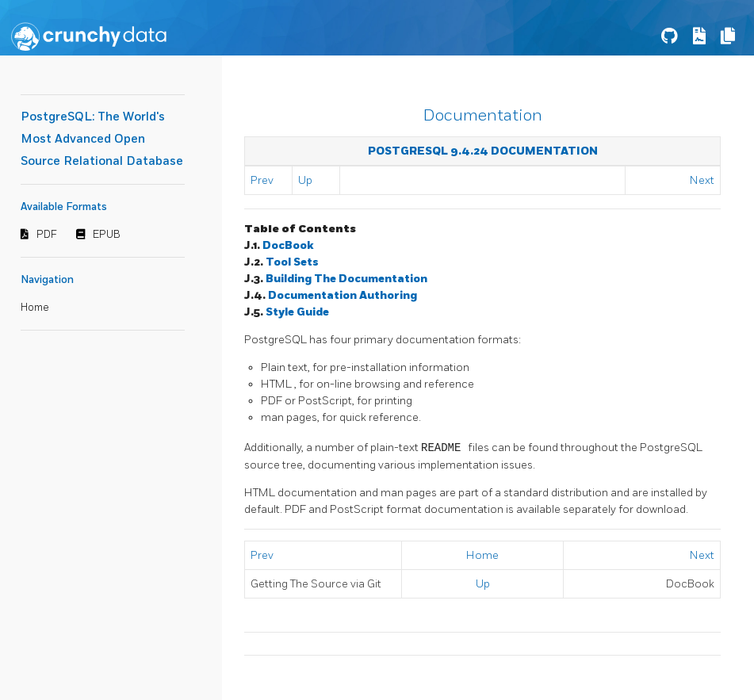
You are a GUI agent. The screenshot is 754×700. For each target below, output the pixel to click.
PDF (47, 235)
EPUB (107, 235)
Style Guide (297, 312)
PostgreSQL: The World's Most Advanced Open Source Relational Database (102, 139)
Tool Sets (292, 262)
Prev (262, 180)
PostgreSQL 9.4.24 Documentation (483, 151)
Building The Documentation (346, 279)
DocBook (288, 245)
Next (702, 180)
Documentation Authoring (343, 295)
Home (35, 308)
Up (305, 180)
